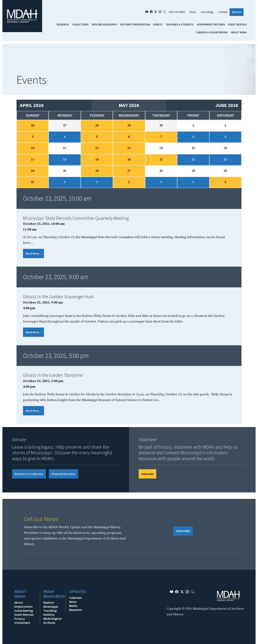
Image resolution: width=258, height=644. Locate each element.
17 (33, 159)
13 (129, 148)
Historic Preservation (135, 24)
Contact (223, 12)
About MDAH (239, 32)
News (193, 12)
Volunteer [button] (147, 474)
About (19, 602)
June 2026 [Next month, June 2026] (227, 105)
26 (33, 125)
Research (63, 24)
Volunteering (24, 610)
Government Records (211, 24)
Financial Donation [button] (63, 474)
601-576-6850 (177, 12)
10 (33, 148)
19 (97, 159)
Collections (80, 24)
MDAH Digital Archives (52, 621)
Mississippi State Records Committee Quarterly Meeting (76, 218)
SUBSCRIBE (183, 531)
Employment (23, 606)
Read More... (33, 253)
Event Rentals (237, 24)
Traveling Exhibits (50, 613)
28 (97, 125)
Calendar (75, 598)
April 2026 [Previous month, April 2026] (32, 105)
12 (97, 148)
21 (161, 159)
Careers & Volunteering (212, 32)
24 (33, 171)
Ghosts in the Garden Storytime (53, 375)
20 (129, 159)
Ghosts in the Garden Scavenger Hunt (58, 297)
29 (129, 125)
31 (33, 182)
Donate (237, 12)
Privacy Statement (22, 621)
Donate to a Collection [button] (29, 474)
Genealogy (207, 12)
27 (129, 171)
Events (158, 24)
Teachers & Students (179, 24)
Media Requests (76, 608)
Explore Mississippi (104, 24)
